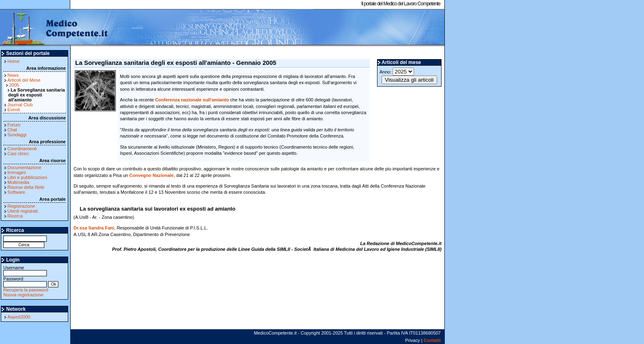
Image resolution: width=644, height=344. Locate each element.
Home (13, 61)
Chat (12, 130)
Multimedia (18, 182)
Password (25, 281)
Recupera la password (26, 290)
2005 (14, 85)
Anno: (397, 72)
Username (25, 270)
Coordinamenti (22, 149)
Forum (14, 125)
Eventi (14, 110)
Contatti (432, 340)
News (13, 75)
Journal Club (20, 105)
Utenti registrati (23, 211)
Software (16, 192)
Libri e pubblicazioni (27, 177)
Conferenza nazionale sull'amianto (192, 100)
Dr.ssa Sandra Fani (94, 228)
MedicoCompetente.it (54, 28)
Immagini (17, 172)
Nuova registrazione (23, 295)
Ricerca (15, 216)
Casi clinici (18, 154)
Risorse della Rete (26, 187)
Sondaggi (17, 135)
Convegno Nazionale (152, 175)
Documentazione (24, 167)
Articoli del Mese (24, 80)
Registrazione (21, 206)
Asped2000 (19, 317)
